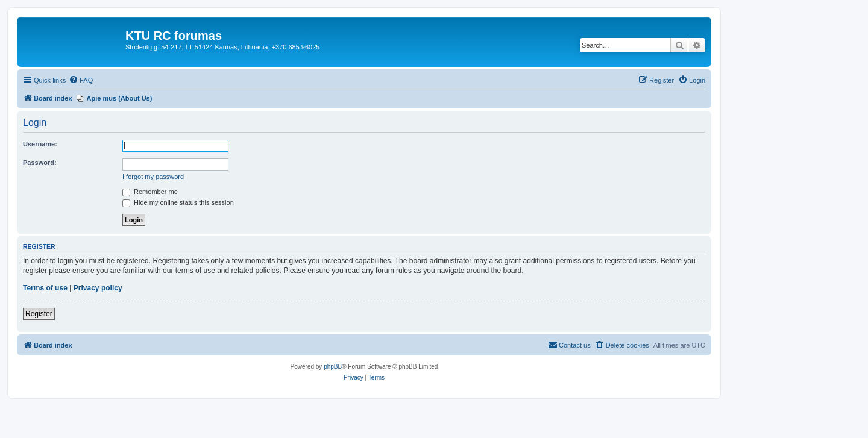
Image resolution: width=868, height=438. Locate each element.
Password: (40, 163)
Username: (40, 144)
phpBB (333, 367)
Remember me (150, 192)
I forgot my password (153, 177)
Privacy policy (98, 288)
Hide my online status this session (178, 202)
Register (39, 314)
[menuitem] (81, 80)
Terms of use (45, 288)
